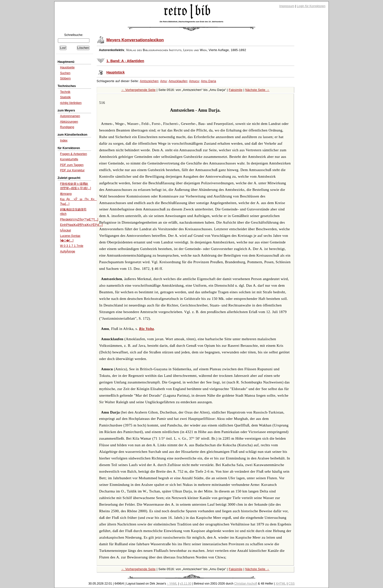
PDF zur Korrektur (72, 170)
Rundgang (67, 127)
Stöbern (65, 78)
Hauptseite (67, 67)
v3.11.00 (186, 584)
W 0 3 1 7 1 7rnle (72, 246)
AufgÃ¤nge (68, 251)
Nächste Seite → (257, 90)
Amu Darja (208, 81)
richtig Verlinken (71, 103)
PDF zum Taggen (72, 165)
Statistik (65, 97)
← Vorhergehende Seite (138, 90)
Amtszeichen (149, 81)
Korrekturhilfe (69, 159)
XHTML (281, 584)
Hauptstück (116, 72)
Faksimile (236, 90)
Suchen (65, 73)
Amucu (194, 81)
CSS (292, 584)
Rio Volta (146, 329)
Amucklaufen (178, 81)
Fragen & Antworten (74, 154)
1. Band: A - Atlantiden (125, 61)
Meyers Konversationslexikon (135, 40)
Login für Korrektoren (311, 6)
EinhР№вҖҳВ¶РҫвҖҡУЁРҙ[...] (81, 225)
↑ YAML (172, 584)
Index (64, 141)
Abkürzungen (69, 122)
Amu (164, 81)
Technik (65, 92)
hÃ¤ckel (65, 230)
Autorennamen (70, 116)
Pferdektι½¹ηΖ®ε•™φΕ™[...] (79, 219)
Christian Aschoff (246, 584)
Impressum (287, 6)
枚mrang (66, 194)
